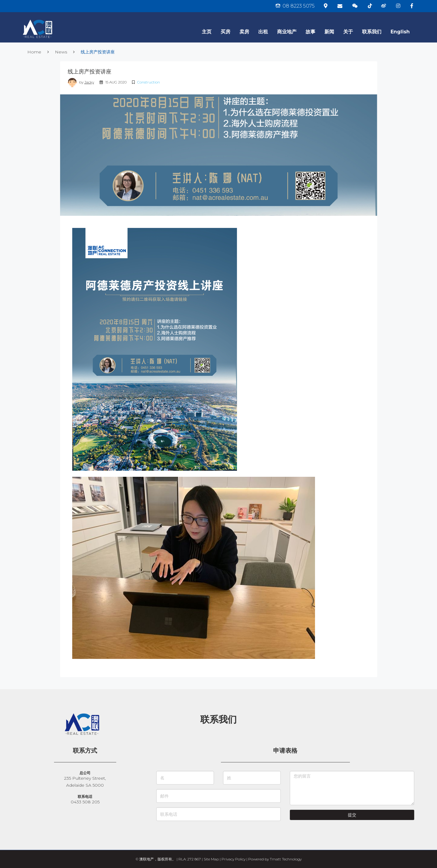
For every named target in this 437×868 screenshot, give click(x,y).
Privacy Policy (234, 859)
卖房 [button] (244, 32)
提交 (352, 815)
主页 (207, 32)
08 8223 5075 (295, 6)
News (61, 52)
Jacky (89, 82)
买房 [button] (225, 32)
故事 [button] (310, 32)
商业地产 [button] (287, 32)
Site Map (211, 859)
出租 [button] (263, 32)
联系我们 (372, 32)
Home (34, 52)
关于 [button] (348, 32)
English (400, 32)
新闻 (329, 32)
